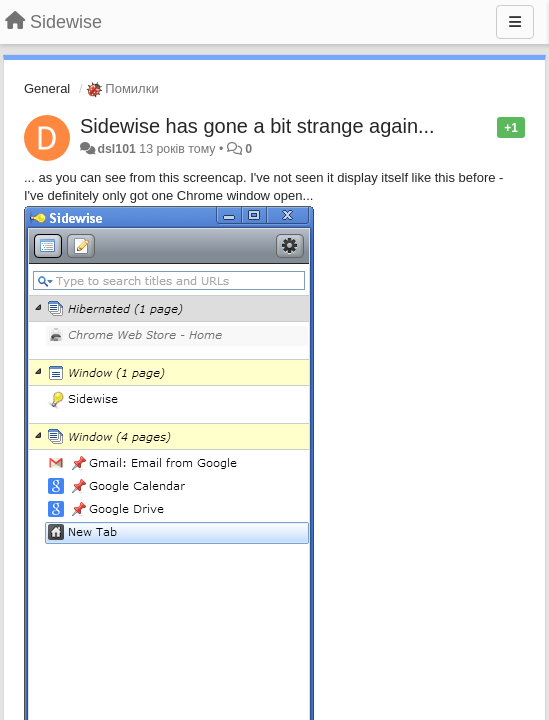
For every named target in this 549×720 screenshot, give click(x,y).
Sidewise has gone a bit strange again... (257, 126)
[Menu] (515, 22)
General (47, 88)
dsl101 (116, 149)
